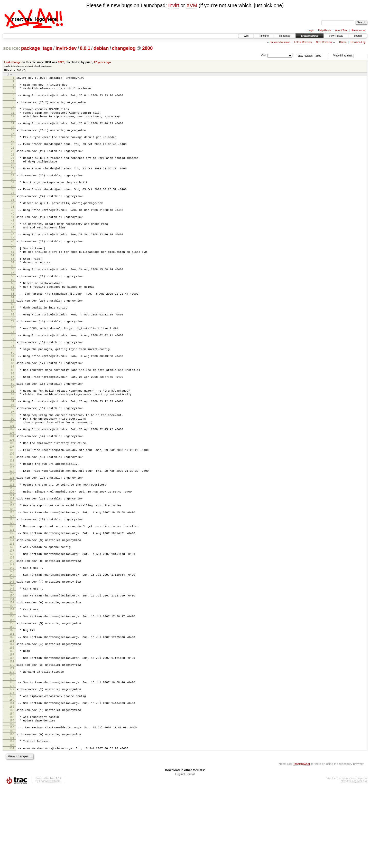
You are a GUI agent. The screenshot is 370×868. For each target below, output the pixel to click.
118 (12, 534)
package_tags (37, 48)
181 (12, 777)
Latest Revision (303, 42)
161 (12, 700)
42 (13, 238)
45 (13, 250)
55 (13, 290)
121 (12, 546)
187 (12, 801)
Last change (13, 62)
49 (13, 266)
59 (13, 305)
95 (13, 445)
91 (13, 428)
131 (12, 584)
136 (12, 603)
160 (12, 696)
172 (12, 742)
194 (12, 827)
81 (13, 390)
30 (13, 192)
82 (13, 394)
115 (12, 523)
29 (13, 188)
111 (12, 507)
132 (12, 588)
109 (12, 500)
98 (13, 456)
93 (13, 437)
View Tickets (336, 36)
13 (13, 126)
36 (13, 215)
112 (12, 511)
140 (12, 619)
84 (13, 402)
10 (13, 113)
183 (12, 785)
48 (13, 261)
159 (12, 692)
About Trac (341, 30)
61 (13, 313)
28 (13, 184)
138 (12, 611)
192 (12, 820)
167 (12, 723)
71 (13, 351)
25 (13, 172)
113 (12, 515)
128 (12, 572)
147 (12, 646)
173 (12, 746)
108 (12, 495)
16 (13, 137)
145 (12, 638)
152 (12, 665)
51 (13, 273)
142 (12, 626)
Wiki (246, 36)
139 (12, 615)
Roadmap (285, 36)
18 (13, 145)
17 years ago (102, 62)
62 (13, 317)
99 (13, 460)
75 (13, 367)
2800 (147, 48)
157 (12, 684)
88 (13, 417)
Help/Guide (325, 30)
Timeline (264, 36)
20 (13, 152)
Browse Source (310, 36)
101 (12, 469)
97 (13, 452)
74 (13, 363)
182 (12, 781)
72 (13, 356)
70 (13, 348)
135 (12, 600)
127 (12, 569)
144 (12, 634)
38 (13, 223)
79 (13, 382)
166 (12, 719)
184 (12, 789)
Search (358, 36)
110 (12, 503)
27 (13, 180)
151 (12, 661)
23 (13, 165)
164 (12, 711)
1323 (61, 62)
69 (13, 344)
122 (12, 549)
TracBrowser (302, 844)
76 (13, 371)
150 (12, 657)
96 (13, 448)
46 (13, 254)
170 (12, 734)
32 (13, 200)
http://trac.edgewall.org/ (354, 861)
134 (12, 595)
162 (12, 703)
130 (12, 580)
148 (12, 649)
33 (13, 203)
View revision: (306, 56)
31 (13, 195)
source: (12, 48)
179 (12, 769)
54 (13, 285)
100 (12, 465)
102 (12, 472)
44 (13, 246)
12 (13, 122)
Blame (343, 42)
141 (12, 623)
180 (12, 774)
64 (13, 325)
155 (12, 677)
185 (12, 792)
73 (13, 359)
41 (13, 234)
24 (13, 168)
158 (12, 688)
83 (13, 398)
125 (12, 561)
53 (13, 281)
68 (13, 340)
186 (12, 797)
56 (13, 293)
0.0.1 (85, 48)
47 (13, 258)
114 (12, 518)
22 (13, 160)
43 (13, 242)
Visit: (264, 55)
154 (12, 672)
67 (13, 336)
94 (13, 440)
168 (12, 726)
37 (13, 218)
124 (12, 557)
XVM (192, 5)
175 (12, 754)
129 (12, 577)
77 (13, 374)
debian (101, 48)
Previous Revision (280, 42)
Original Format (185, 854)
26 (13, 177)
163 (12, 708)
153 (12, 669)
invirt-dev (66, 48)
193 (12, 824)
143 (12, 631)
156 (12, 680)
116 (12, 526)
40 (13, 230)
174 (12, 750)
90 (13, 425)
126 (12, 565)
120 (12, 542)
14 (13, 129)
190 (12, 812)
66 (13, 333)
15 (13, 134)
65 (13, 328)
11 (13, 117)
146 (12, 642)
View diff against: (350, 56)
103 (12, 477)
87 (13, 413)
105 (12, 484)
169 (12, 731)
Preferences (359, 30)
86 (13, 410)
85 (13, 405)
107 (12, 492)
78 (13, 379)
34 (13, 207)
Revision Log (358, 42)
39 (13, 226)
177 (12, 761)
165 (12, 715)
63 (13, 321)
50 (13, 269)
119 (12, 538)
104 (12, 480)
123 (12, 554)
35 (13, 211)
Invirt (174, 5)
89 (13, 421)
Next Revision (324, 42)
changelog (124, 48)
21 (13, 157)
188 (12, 804)
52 (13, 278)
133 (12, 592)
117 (12, 531)
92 (13, 433)
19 (13, 149)
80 (13, 387)
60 (13, 308)
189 (12, 809)
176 (12, 758)
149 (12, 654)
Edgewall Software (50, 861)
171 (12, 738)
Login (311, 30)
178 (12, 766)
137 (12, 607)
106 (12, 488)
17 (13, 141)
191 (12, 816)
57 (13, 297)
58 (13, 301)
